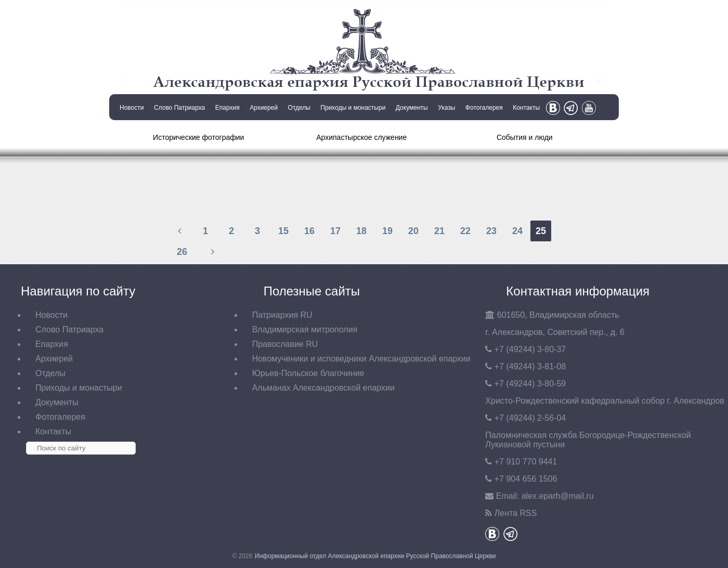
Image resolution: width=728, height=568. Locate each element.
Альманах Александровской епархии (323, 388)
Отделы (299, 108)
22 (465, 231)
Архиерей (264, 108)
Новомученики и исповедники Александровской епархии (361, 359)
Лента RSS (516, 513)
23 (491, 231)
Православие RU (285, 344)
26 (182, 252)
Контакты (526, 108)
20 (413, 231)
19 (387, 231)
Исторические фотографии (198, 137)
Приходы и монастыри (353, 108)
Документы (412, 108)
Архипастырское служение (361, 137)
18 (361, 231)
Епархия (227, 108)
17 (335, 231)
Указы (446, 108)
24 (517, 231)
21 (439, 231)
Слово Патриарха (179, 108)
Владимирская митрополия (305, 330)
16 (309, 231)
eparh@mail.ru (558, 496)
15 (283, 231)
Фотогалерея (484, 108)
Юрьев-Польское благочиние (308, 373)
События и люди (525, 137)
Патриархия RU (282, 315)
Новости (132, 108)
